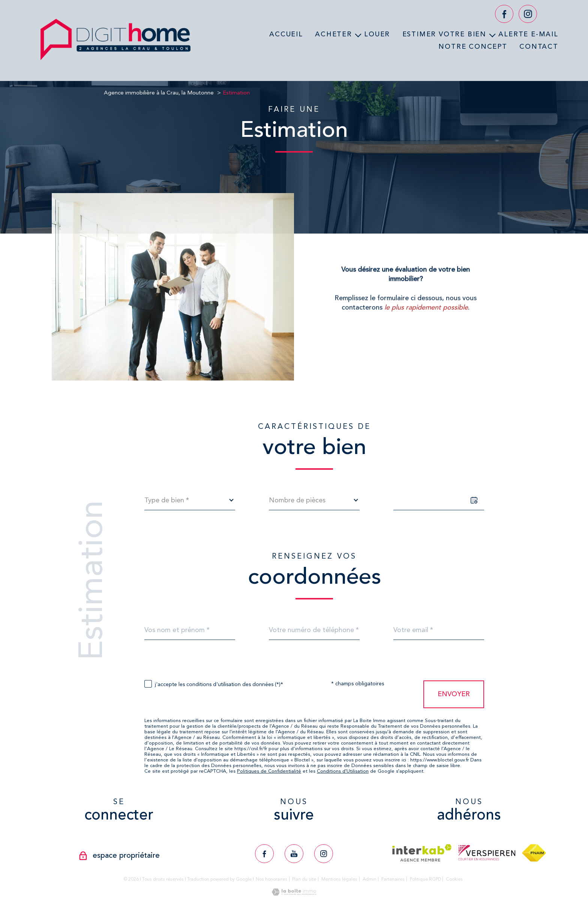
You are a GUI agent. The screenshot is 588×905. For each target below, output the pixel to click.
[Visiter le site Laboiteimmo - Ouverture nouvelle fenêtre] (294, 893)
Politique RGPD (425, 879)
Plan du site (304, 879)
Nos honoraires (271, 879)
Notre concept (473, 46)
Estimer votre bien (444, 34)
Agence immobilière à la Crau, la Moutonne (159, 93)
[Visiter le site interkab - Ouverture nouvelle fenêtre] (422, 853)
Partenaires (393, 879)
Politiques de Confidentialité (269, 771)
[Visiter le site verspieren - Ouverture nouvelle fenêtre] (487, 853)
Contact (539, 46)
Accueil (286, 34)
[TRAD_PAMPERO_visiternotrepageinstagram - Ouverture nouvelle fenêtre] (528, 14)
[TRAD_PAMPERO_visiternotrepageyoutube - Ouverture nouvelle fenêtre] (294, 854)
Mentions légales (339, 879)
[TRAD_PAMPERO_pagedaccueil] (115, 63)
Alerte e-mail (528, 34)
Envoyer (454, 694)
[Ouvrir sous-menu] (358, 34)
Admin (370, 879)
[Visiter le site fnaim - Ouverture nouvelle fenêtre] (534, 853)
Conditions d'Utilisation (343, 771)
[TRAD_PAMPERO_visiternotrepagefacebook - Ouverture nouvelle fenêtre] (504, 14)
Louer (377, 34)
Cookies (454, 879)
